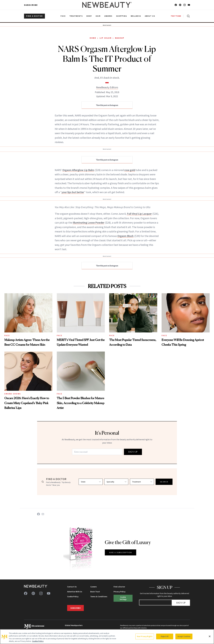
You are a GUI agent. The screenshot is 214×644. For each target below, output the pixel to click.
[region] (107, 637)
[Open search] (188, 16)
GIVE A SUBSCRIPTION (121, 552)
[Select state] (91, 482)
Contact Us (72, 587)
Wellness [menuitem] (136, 16)
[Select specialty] (116, 482)
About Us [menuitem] (150, 16)
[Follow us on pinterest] (180, 5)
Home (93, 38)
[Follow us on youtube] (189, 5)
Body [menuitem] (89, 16)
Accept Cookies (184, 636)
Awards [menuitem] (108, 16)
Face (7, 335)
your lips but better (73, 192)
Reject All (165, 636)
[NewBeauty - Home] (107, 5)
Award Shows (13, 394)
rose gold (130, 170)
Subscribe (31, 5)
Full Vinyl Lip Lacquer (139, 214)
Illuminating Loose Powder (89, 223)
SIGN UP (133, 452)
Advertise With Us (75, 592)
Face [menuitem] (63, 16)
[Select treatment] (142, 482)
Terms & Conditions (99, 597)
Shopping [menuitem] (122, 16)
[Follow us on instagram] (185, 5)
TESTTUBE (176, 16)
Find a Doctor (119, 587)
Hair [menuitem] (98, 16)
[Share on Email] (43, 514)
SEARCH (164, 482)
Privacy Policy (119, 592)
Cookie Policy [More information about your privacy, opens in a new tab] (38, 641)
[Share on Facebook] (38, 514)
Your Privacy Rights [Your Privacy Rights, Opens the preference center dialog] (145, 636)
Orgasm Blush (125, 236)
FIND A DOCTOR (34, 16)
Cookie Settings (123, 598)
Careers (94, 587)
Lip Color (106, 38)
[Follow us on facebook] (176, 5)
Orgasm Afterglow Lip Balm (78, 170)
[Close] (210, 636)
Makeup (120, 38)
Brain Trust (95, 592)
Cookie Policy (73, 597)
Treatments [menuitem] (76, 16)
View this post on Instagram (107, 105)
